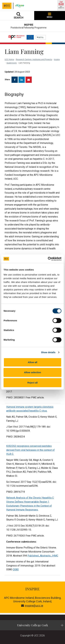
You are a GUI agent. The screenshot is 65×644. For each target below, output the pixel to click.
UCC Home (9, 60)
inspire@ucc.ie (32, 606)
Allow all (33, 362)
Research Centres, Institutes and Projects (34, 60)
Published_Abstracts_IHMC (43, 556)
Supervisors (12, 63)
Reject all (32, 383)
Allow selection (32, 372)
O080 (16, 570)
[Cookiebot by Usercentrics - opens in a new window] (48, 259)
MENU (50, 15)
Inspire (57, 60)
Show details (48, 352)
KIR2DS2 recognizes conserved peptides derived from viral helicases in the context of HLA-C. (30, 450)
